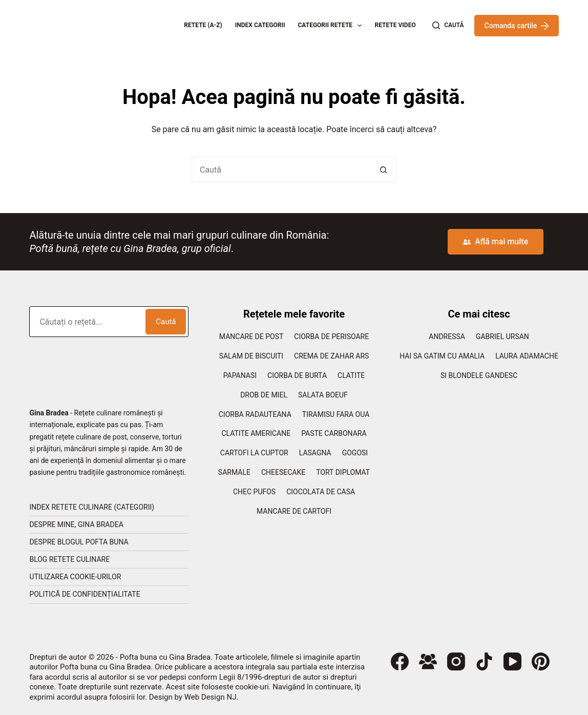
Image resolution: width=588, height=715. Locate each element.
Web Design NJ (211, 697)
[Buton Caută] (384, 170)
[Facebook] (400, 661)
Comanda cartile (517, 26)
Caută (166, 322)
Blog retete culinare (69, 559)
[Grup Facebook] (428, 661)
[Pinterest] (541, 661)
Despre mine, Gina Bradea (76, 524)
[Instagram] (456, 661)
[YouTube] (512, 661)
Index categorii (260, 25)
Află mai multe (496, 241)
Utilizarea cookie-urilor (75, 577)
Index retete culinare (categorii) (92, 507)
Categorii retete (332, 26)
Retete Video (395, 25)
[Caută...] (281, 170)
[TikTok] (484, 661)
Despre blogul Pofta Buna (79, 542)
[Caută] (448, 26)
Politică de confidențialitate (85, 594)
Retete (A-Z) (203, 25)
